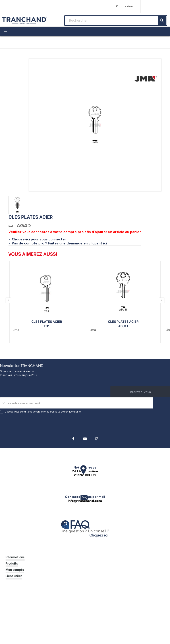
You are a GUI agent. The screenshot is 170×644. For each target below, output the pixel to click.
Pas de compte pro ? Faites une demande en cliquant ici (59, 243)
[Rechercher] (116, 21)
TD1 (47, 326)
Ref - (12, 226)
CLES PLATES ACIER (47, 321)
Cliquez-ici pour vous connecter (39, 239)
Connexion (125, 6)
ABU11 (123, 326)
